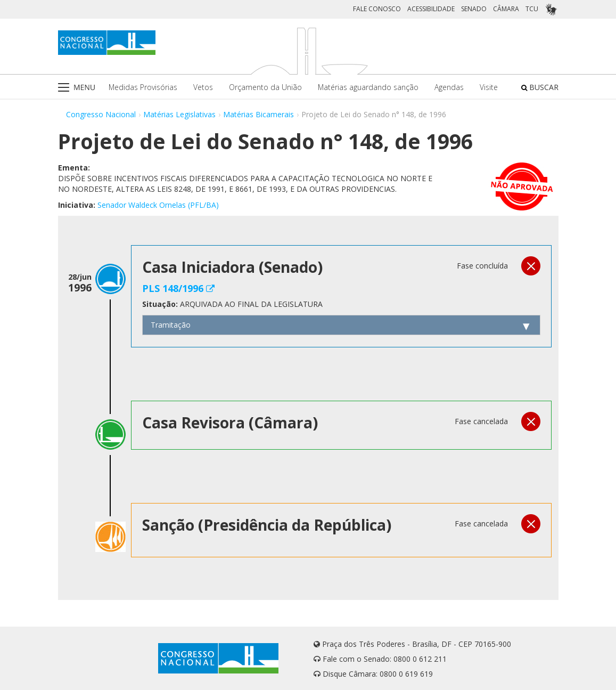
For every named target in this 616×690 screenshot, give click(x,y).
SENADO (474, 9)
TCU (532, 9)
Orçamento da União (265, 87)
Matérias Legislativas (179, 114)
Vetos (203, 87)
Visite (489, 87)
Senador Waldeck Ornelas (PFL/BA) (158, 205)
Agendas (449, 87)
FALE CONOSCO (377, 9)
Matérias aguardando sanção (368, 87)
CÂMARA (506, 9)
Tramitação (171, 325)
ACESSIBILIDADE (431, 9)
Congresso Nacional (101, 114)
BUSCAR (540, 87)
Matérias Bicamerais (258, 114)
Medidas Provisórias (143, 87)
